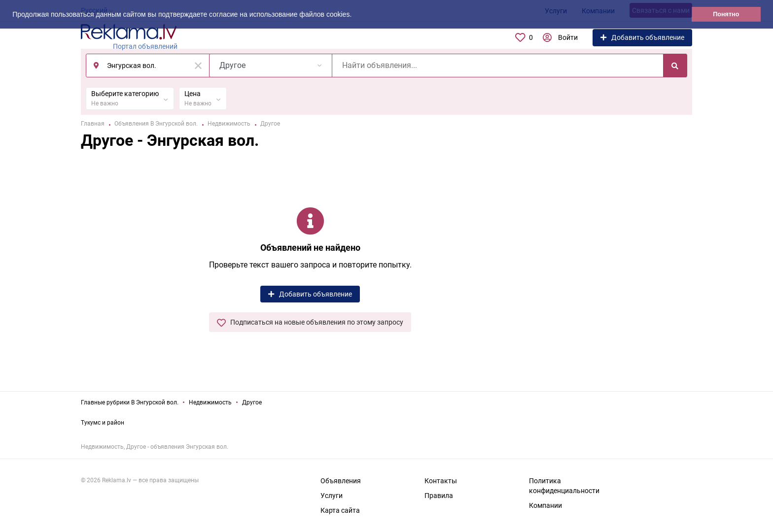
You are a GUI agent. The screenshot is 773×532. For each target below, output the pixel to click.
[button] (355, 15)
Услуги (332, 496)
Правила (439, 496)
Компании (545, 505)
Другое (252, 402)
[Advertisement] (623, 265)
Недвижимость (210, 402)
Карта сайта (340, 510)
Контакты (441, 481)
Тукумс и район (103, 423)
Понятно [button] (726, 14)
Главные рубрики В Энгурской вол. (130, 402)
